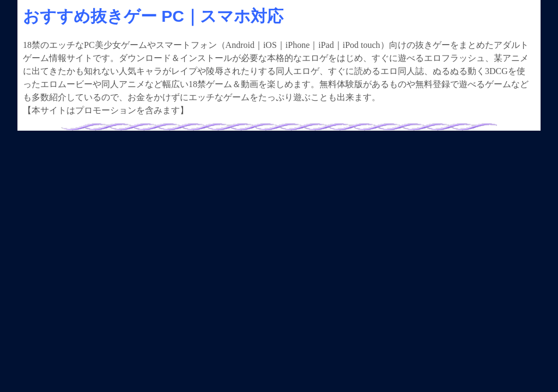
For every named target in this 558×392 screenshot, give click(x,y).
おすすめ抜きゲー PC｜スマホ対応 (153, 16)
